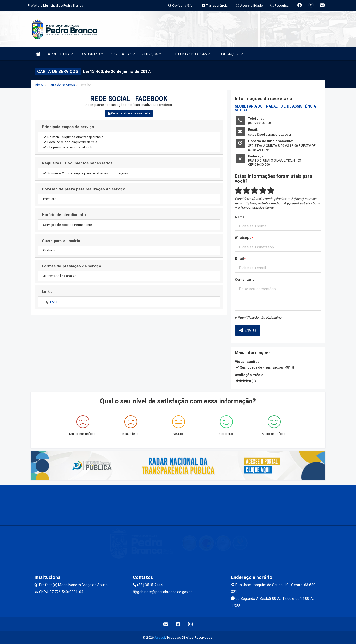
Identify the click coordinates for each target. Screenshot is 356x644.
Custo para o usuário (61, 241)
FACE (54, 302)
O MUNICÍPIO (92, 54)
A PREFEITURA (60, 54)
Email (239, 259)
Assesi (160, 637)
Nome (240, 217)
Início (39, 85)
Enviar (248, 330)
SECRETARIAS (123, 54)
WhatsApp (243, 238)
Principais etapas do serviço (68, 127)
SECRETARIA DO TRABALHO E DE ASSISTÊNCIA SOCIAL (275, 108)
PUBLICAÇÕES (230, 54)
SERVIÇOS (152, 54)
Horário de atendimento (64, 215)
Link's (47, 292)
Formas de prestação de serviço (72, 266)
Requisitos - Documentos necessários (77, 163)
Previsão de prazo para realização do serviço (84, 189)
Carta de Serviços (62, 85)
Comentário (245, 279)
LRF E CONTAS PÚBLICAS (189, 54)
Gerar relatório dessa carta (129, 113)
